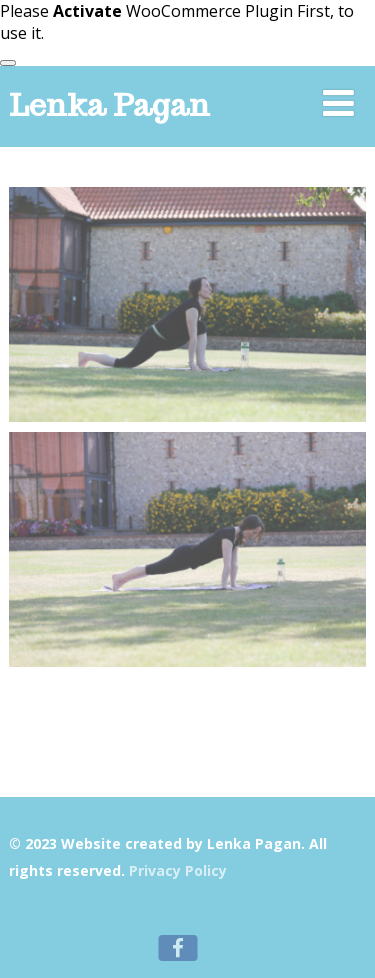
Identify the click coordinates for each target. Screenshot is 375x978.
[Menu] (338, 103)
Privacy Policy (178, 870)
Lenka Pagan (109, 104)
